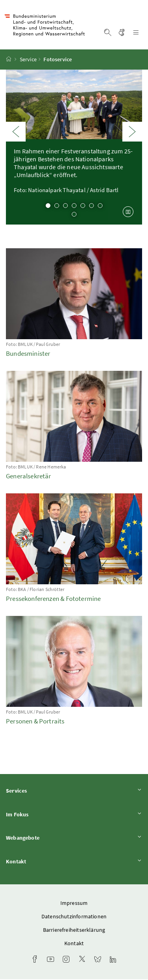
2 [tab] (57, 207)
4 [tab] (74, 207)
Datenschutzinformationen (74, 917)
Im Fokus (74, 815)
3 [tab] (66, 207)
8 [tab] (74, 215)
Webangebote (74, 839)
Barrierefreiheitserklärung (74, 931)
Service (28, 60)
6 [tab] (92, 207)
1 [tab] (48, 207)
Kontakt (74, 862)
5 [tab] (83, 207)
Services (74, 792)
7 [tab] (100, 207)
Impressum (74, 904)
